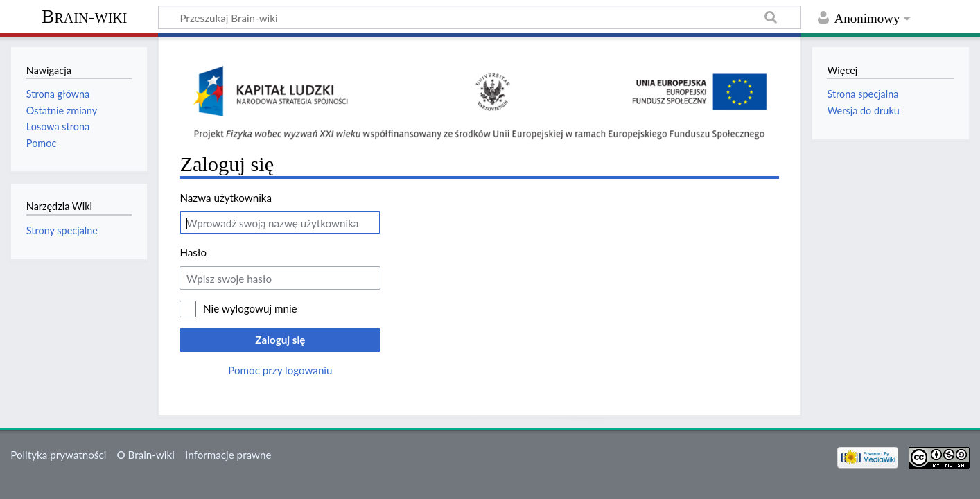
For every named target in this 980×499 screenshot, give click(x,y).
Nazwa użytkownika (226, 198)
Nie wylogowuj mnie (250, 308)
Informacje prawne (228, 455)
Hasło (193, 252)
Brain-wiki (85, 16)
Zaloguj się (280, 340)
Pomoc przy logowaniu (280, 370)
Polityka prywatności (58, 455)
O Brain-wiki (146, 455)
